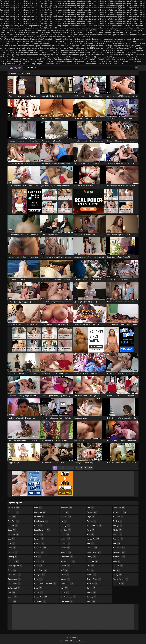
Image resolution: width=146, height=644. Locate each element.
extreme (39, 517)
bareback (13, 534)
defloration (14, 583)
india (38, 588)
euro (38, 508)
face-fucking (41, 521)
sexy (91, 570)
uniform (118, 517)
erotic (12, 601)
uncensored (120, 512)
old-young (67, 601)
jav (64, 521)
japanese (66, 517)
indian (39, 592)
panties (92, 521)
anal (12, 517)
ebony (12, 597)
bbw (12, 543)
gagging (39, 543)
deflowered (14, 588)
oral (91, 508)
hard (39, 579)
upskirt (118, 521)
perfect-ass (93, 539)
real (91, 543)
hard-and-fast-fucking (45, 583)
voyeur (118, 534)
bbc (11, 539)
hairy (38, 566)
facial (38, 526)
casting (12, 557)
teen (91, 601)
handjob (40, 575)
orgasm (92, 512)
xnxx (117, 561)
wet (117, 543)
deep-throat (15, 575)
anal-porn (14, 521)
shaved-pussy (94, 579)
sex (91, 566)
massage (66, 552)
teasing (91, 597)
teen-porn (119, 508)
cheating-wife (15, 566)
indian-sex (40, 601)
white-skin (119, 557)
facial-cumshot (42, 530)
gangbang (40, 548)
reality (91, 557)
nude (65, 592)
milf (64, 570)
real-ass (92, 548)
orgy (91, 517)
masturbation (68, 561)
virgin (117, 530)
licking (65, 548)
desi (12, 592)
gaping (39, 552)
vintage (118, 526)
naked (65, 575)
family (39, 534)
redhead (92, 561)
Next (91, 468)
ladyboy (66, 530)
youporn (118, 583)
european (40, 512)
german (39, 561)
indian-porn (41, 597)
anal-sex (13, 526)
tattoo (91, 592)
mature (65, 566)
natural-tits (67, 583)
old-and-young (68, 597)
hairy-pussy (41, 570)
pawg (91, 530)
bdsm (12, 548)
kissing (65, 526)
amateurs (14, 512)
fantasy (39, 539)
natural (65, 579)
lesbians (65, 543)
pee (90, 534)
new (64, 588)
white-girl (119, 552)
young (118, 575)
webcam (118, 539)
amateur (14, 508)
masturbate (67, 557)
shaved (92, 575)
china (12, 570)
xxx (116, 570)
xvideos (118, 566)
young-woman (121, 579)
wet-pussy (119, 548)
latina (65, 534)
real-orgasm (94, 552)
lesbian (65, 539)
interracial (66, 508)
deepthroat (14, 579)
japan (65, 512)
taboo (91, 588)
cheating (13, 561)
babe (12, 530)
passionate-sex (94, 526)
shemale (92, 583)
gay (38, 557)
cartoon (13, 552)
